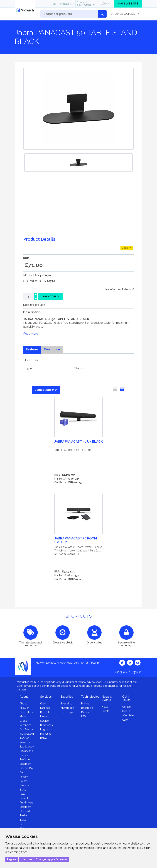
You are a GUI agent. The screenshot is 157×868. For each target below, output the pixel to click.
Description (52, 349)
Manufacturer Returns (120, 289)
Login (105, 4)
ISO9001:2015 (27, 734)
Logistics (45, 729)
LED (84, 716)
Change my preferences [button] (52, 859)
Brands (85, 704)
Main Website (128, 4)
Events (106, 711)
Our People (67, 712)
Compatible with (46, 390)
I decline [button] (26, 859)
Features (32, 349)
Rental (44, 738)
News (105, 707)
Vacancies (25, 725)
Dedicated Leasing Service (46, 716)
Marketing (46, 734)
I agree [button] (12, 859)
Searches (84, 4)
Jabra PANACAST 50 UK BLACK (78, 441)
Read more (31, 334)
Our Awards (26, 729)
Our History (26, 712)
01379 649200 (64, 4)
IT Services (46, 725)
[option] (78, 163)
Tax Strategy (27, 747)
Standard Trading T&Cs (25, 815)
